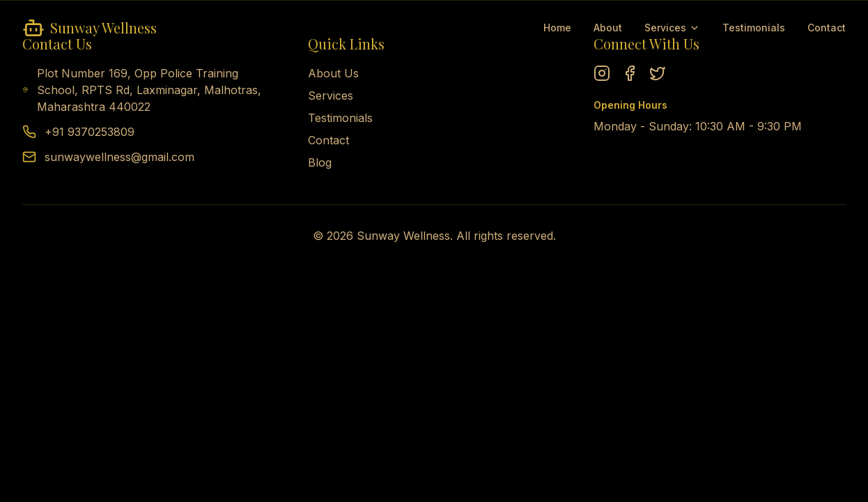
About (608, 28)
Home (557, 28)
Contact (827, 28)
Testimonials (754, 28)
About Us (333, 73)
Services (672, 28)
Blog (320, 162)
